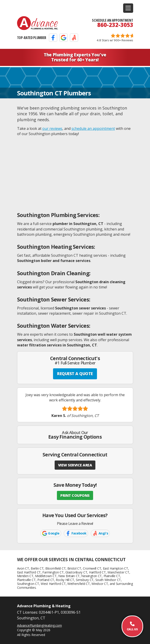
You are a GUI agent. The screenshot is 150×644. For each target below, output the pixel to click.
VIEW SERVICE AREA (75, 465)
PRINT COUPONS (75, 495)
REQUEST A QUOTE (75, 374)
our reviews (52, 128)
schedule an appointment (93, 128)
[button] (128, 8)
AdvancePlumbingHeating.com (39, 625)
